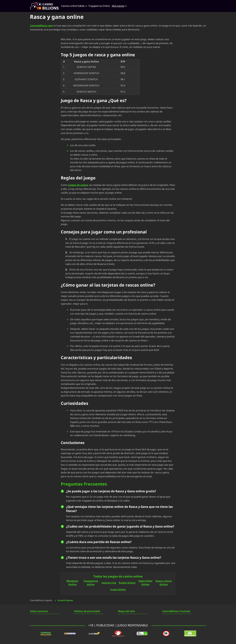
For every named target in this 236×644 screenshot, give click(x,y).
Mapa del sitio (126, 611)
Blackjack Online (72, 583)
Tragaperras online (91, 583)
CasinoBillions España (41, 601)
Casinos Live (109, 583)
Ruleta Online (127, 583)
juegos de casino (78, 185)
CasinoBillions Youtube (176, 611)
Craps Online (118, 590)
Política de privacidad (87, 611)
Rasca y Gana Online (164, 583)
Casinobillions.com (41, 26)
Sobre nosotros (39, 611)
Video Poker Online (145, 583)
